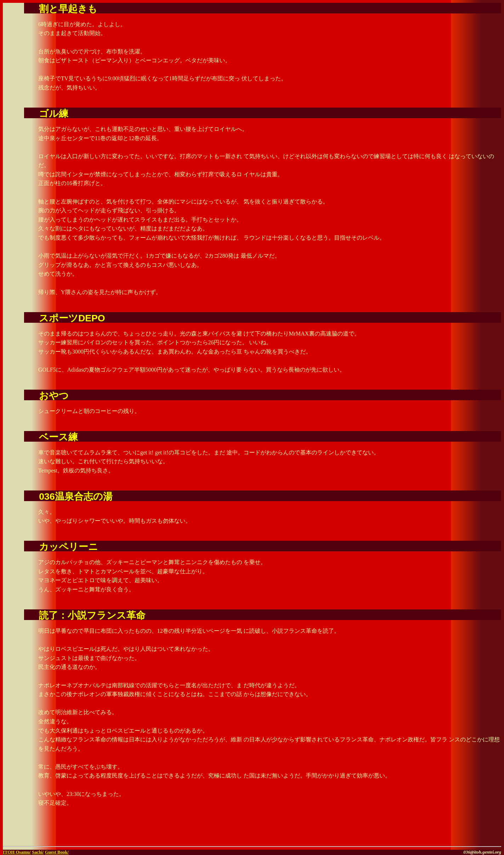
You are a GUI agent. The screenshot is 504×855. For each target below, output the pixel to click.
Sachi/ (38, 852)
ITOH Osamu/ (17, 852)
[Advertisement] (418, 833)
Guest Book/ (57, 852)
